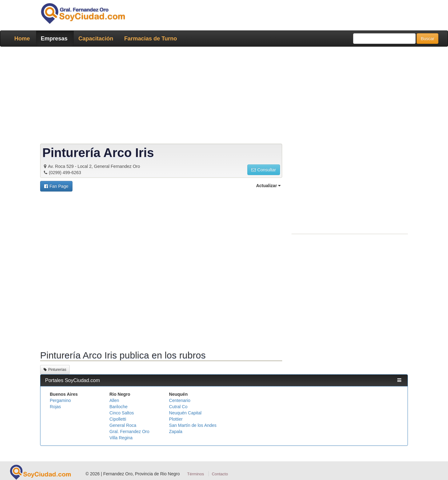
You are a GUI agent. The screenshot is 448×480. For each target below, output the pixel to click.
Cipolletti (118, 419)
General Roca (123, 425)
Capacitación (96, 39)
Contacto (220, 474)
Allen (114, 400)
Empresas (54, 39)
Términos (196, 474)
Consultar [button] (264, 170)
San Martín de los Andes (193, 425)
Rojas (55, 407)
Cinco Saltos (122, 413)
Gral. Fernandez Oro (129, 432)
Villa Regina (121, 438)
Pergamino (60, 400)
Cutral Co (178, 407)
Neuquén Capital (185, 413)
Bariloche (119, 407)
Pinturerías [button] (55, 370)
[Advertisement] (222, 96)
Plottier (176, 419)
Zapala (176, 432)
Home (22, 39)
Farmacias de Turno (151, 39)
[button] (56, 186)
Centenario (180, 400)
